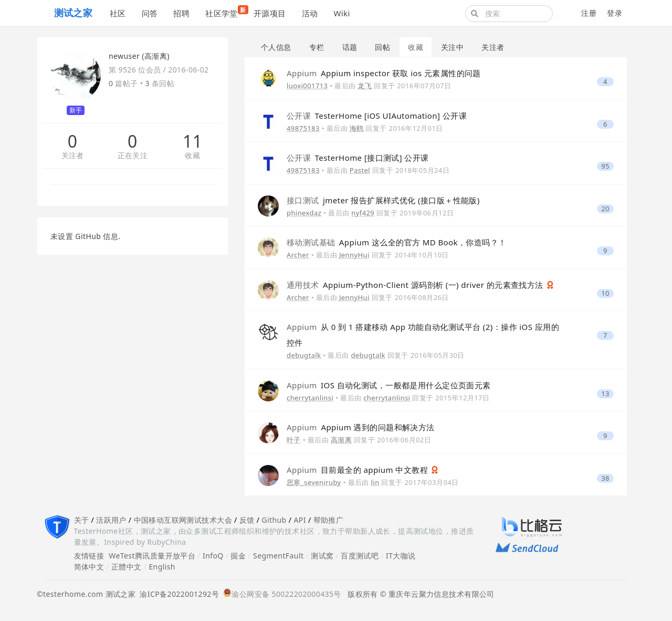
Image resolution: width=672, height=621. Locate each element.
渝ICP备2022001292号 (177, 594)
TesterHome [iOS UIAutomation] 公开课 (377, 116)
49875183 (303, 128)
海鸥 (357, 128)
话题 (350, 47)
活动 (310, 13)
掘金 (238, 556)
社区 (118, 13)
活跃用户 (111, 520)
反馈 (247, 520)
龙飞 (365, 86)
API (300, 520)
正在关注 (133, 156)
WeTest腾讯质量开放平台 (152, 556)
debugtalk (304, 355)
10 (605, 293)
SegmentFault (278, 556)
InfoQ (213, 556)
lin (375, 482)
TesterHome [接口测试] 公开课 (358, 158)
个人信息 (276, 47)
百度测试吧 (360, 556)
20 (605, 209)
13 (605, 394)
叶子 (294, 440)
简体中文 (89, 567)
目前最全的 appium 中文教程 (358, 470)
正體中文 (127, 567)
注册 (589, 13)
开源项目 (270, 13)
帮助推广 (329, 520)
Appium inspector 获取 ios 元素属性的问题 (384, 73)
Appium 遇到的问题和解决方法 (361, 427)
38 (605, 478)
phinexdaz (304, 213)
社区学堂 (225, 12)
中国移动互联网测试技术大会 (183, 520)
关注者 (73, 156)
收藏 (192, 156)
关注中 (452, 47)
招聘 (181, 13)
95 (605, 166)
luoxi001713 (307, 86)
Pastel (360, 170)
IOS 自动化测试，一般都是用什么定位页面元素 (389, 385)
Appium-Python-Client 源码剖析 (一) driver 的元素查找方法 (416, 285)
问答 (150, 13)
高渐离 (341, 440)
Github (274, 520)
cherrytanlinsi (310, 398)
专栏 (317, 47)
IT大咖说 (401, 556)
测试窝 (322, 556)
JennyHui (354, 255)
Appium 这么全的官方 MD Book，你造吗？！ (397, 242)
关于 (82, 520)
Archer (298, 255)
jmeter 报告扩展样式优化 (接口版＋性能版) (383, 200)
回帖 (382, 47)
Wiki (342, 13)
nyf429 (363, 213)
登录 (615, 13)
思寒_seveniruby (314, 482)
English (162, 567)
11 (192, 141)
